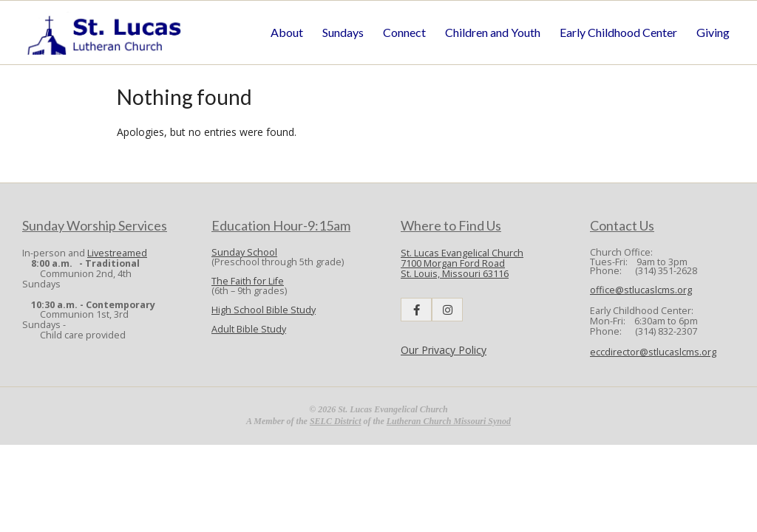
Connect (404, 32)
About (287, 32)
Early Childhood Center (618, 32)
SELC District (336, 421)
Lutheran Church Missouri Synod (449, 421)
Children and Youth (493, 32)
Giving (713, 32)
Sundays (343, 32)
